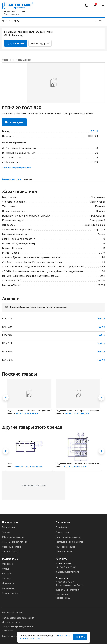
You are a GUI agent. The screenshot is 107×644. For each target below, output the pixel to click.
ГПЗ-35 (60, 413)
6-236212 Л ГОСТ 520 (75, 466)
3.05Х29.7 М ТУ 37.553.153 (28, 466)
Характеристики (11, 178)
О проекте (8, 563)
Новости (6, 573)
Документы (8, 582)
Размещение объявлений (15, 541)
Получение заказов (65, 546)
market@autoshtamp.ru (67, 571)
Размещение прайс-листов (70, 541)
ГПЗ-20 (11, 413)
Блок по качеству (11, 592)
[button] (100, 21)
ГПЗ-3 (94, 130)
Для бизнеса (62, 526)
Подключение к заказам (68, 536)
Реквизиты (8, 630)
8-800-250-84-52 (80, 583)
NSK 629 (7, 342)
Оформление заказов (13, 536)
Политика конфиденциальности (18, 625)
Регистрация (9, 526)
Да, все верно (16, 42)
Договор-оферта (11, 621)
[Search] (51, 14)
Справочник (8, 587)
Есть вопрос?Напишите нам (63, 595)
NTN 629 (7, 351)
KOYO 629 (8, 359)
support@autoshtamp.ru (68, 589)
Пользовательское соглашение (18, 617)
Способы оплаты (11, 551)
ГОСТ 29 (7, 318)
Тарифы (6, 531)
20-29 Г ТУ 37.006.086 (77, 413)
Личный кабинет (64, 551)
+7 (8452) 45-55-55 (66, 566)
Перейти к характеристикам (17, 167)
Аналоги (28, 178)
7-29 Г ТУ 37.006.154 (27, 413)
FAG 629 (7, 334)
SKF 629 (7, 326)
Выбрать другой (42, 42)
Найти (101, 318)
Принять (80, 637)
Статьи (6, 568)
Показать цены (14, 121)
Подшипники (25, 59)
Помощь (6, 577)
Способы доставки (12, 546)
